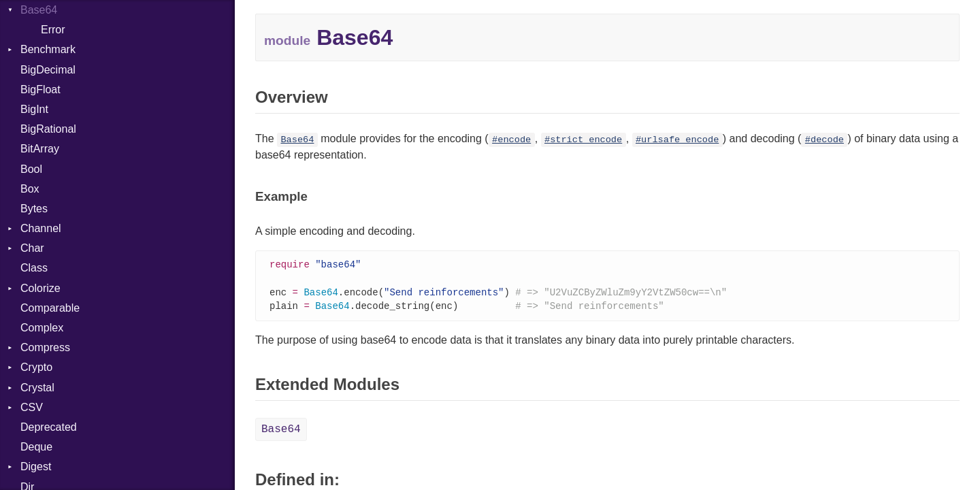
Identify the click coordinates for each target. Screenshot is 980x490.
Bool (31, 169)
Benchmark (48, 49)
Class (34, 268)
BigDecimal (48, 70)
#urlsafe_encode (677, 140)
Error (53, 30)
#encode (511, 140)
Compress (45, 347)
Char (32, 248)
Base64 (39, 10)
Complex (42, 328)
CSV (32, 407)
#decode (824, 140)
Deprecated (49, 427)
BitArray (40, 149)
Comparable (50, 308)
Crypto (36, 367)
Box (30, 189)
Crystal (37, 388)
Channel (41, 228)
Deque (36, 447)
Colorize (40, 288)
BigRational (48, 129)
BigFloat (40, 89)
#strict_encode (583, 140)
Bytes (34, 209)
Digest (36, 467)
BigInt (34, 109)
